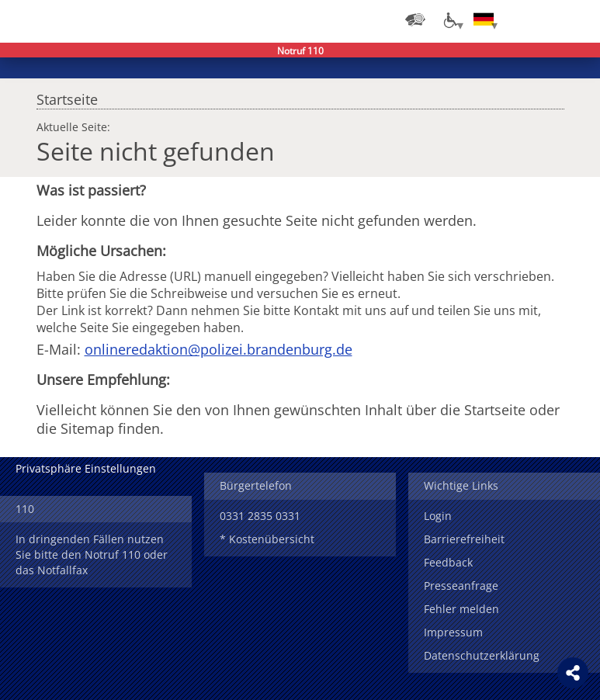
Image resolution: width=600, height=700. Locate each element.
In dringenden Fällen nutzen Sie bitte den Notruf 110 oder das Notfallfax (92, 554)
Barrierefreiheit (464, 539)
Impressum (453, 632)
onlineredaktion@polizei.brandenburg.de (218, 349)
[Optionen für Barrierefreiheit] (449, 19)
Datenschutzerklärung (482, 655)
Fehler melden (461, 609)
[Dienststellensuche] (415, 19)
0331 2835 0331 (260, 516)
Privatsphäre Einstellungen (86, 468)
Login (438, 516)
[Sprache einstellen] (484, 19)
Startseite (67, 95)
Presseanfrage (461, 586)
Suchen (546, 19)
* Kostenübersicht (267, 539)
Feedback (448, 562)
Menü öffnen (577, 19)
